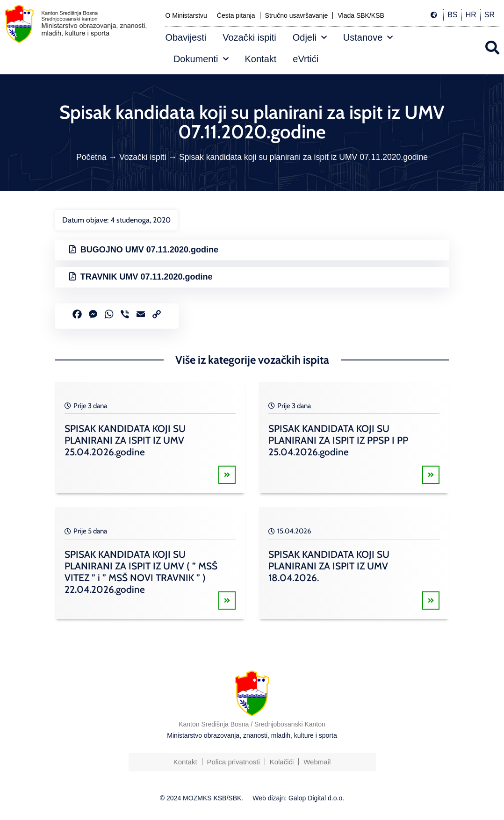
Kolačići (282, 762)
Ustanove (368, 37)
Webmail (317, 762)
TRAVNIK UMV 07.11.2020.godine (147, 277)
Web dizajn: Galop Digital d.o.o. (298, 798)
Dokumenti (201, 59)
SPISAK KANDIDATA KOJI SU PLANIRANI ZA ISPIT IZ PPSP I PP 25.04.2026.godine (338, 440)
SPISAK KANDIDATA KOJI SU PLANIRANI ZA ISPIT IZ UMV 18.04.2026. (329, 566)
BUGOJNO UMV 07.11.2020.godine (149, 250)
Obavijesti (186, 37)
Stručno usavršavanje (297, 15)
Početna (91, 157)
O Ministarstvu (186, 15)
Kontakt (261, 59)
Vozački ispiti (249, 37)
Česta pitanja (236, 15)
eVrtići (306, 59)
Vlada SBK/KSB (361, 15)
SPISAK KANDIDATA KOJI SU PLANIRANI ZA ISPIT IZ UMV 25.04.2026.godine (125, 440)
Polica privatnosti (233, 762)
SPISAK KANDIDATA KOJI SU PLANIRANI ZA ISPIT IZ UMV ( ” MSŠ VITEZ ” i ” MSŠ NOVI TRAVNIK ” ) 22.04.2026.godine (141, 572)
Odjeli (310, 37)
